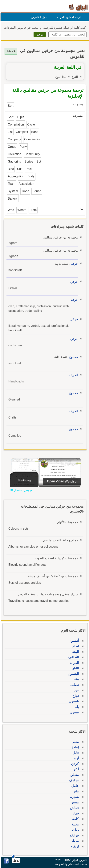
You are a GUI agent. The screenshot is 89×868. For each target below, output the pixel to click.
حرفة (74, 264)
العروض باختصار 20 (69, 464)
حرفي (74, 282)
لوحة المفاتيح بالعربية (68, 17)
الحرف (73, 375)
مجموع (73, 357)
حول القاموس (38, 17)
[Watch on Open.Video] (61, 481)
